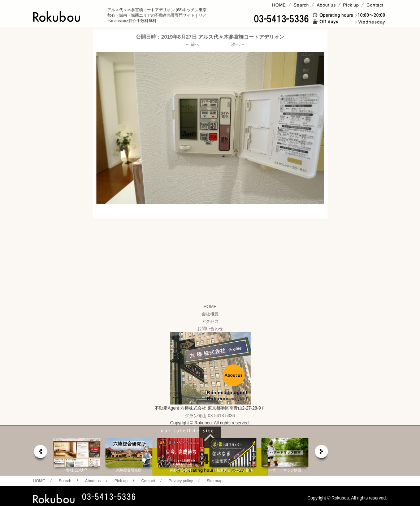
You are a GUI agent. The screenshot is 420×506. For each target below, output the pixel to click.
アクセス (210, 321)
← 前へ (192, 44)
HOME (210, 307)
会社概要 (210, 314)
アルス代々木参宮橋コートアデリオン (241, 37)
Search (65, 481)
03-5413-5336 (222, 416)
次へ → (238, 44)
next (322, 453)
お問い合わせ (210, 329)
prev (40, 453)
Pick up (121, 481)
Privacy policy (181, 481)
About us (93, 481)
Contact (148, 481)
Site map (214, 481)
